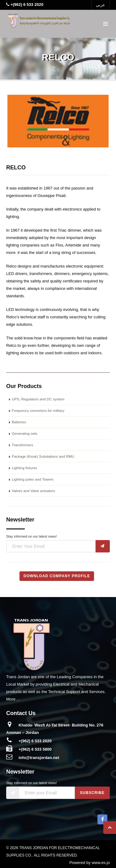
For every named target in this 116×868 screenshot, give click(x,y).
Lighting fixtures (24, 468)
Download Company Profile (57, 576)
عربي (101, 5)
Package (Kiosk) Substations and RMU (43, 456)
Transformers (22, 445)
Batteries (19, 422)
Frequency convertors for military (38, 410)
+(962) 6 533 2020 (35, 741)
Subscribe (92, 793)
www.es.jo (101, 863)
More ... (13, 699)
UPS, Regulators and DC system (38, 399)
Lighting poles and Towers (33, 479)
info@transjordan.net (39, 758)
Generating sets (25, 433)
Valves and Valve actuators (33, 491)
